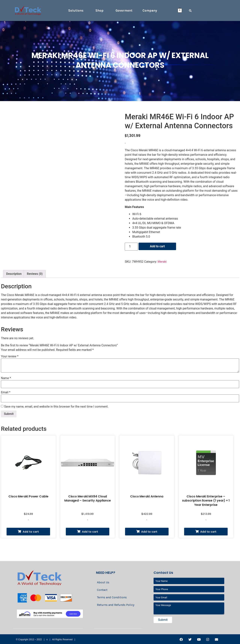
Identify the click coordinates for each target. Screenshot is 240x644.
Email (6, 392)
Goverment (124, 10)
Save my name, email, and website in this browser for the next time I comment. (56, 407)
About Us (103, 582)
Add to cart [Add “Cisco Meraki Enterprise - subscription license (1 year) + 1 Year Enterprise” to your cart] (208, 532)
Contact (102, 590)
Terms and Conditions (112, 597)
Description (14, 274)
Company (150, 10)
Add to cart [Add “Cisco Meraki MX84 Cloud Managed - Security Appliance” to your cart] (90, 532)
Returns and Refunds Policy (116, 605)
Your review (10, 356)
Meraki (162, 262)
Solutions (76, 10)
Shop (99, 10)
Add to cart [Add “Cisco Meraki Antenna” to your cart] (149, 532)
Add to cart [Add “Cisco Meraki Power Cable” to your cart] (31, 532)
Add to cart (157, 246)
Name (6, 378)
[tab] (14, 274)
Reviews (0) (35, 274)
